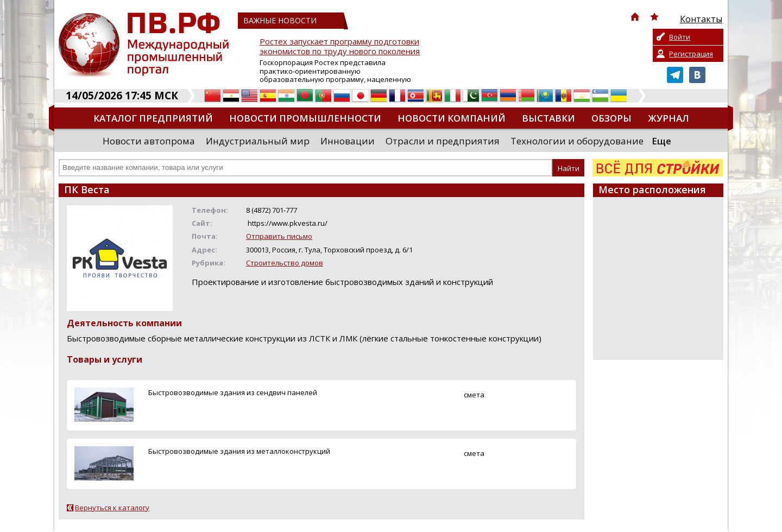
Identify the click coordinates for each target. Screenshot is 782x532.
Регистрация (691, 54)
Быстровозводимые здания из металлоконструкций (239, 451)
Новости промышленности (305, 118)
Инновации (348, 141)
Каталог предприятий (153, 118)
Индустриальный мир (258, 141)
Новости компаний (452, 118)
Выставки (548, 118)
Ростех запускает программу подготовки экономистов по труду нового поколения (340, 46)
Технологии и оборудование (577, 141)
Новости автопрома (149, 141)
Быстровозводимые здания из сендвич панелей (233, 392)
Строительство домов (285, 263)
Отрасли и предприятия (443, 141)
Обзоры (611, 118)
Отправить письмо (279, 236)
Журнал (669, 118)
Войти (680, 37)
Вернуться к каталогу (112, 508)
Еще (661, 141)
